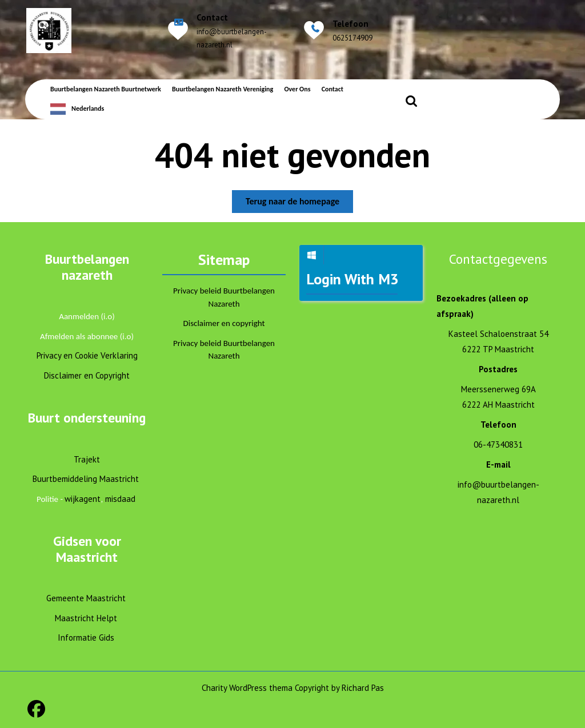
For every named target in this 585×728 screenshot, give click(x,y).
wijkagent (83, 499)
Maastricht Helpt (86, 618)
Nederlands (88, 108)
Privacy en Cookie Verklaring (87, 355)
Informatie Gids (86, 637)
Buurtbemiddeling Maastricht (86, 479)
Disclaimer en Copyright (87, 375)
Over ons (297, 89)
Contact (332, 89)
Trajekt (87, 459)
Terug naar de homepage (299, 204)
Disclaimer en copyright (224, 323)
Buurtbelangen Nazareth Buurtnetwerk (106, 89)
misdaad (120, 499)
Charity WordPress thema (247, 688)
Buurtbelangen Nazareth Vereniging (223, 89)
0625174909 (352, 38)
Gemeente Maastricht (86, 598)
